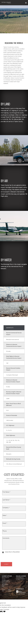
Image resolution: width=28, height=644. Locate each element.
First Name (6, 492)
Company (6, 508)
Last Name (6, 500)
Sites (3, 591)
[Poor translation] (4, 612)
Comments (6, 538)
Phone (5, 531)
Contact (10, 591)
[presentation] (13, 557)
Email (5, 523)
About (9, 590)
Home (3, 590)
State (5, 515)
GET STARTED (14, 475)
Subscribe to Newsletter (12, 552)
